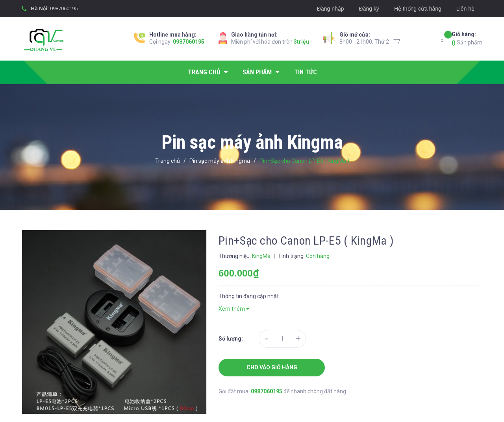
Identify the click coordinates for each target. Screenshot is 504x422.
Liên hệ (465, 9)
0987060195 (64, 8)
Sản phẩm (467, 38)
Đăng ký (369, 9)
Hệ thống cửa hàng (418, 9)
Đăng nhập (331, 9)
